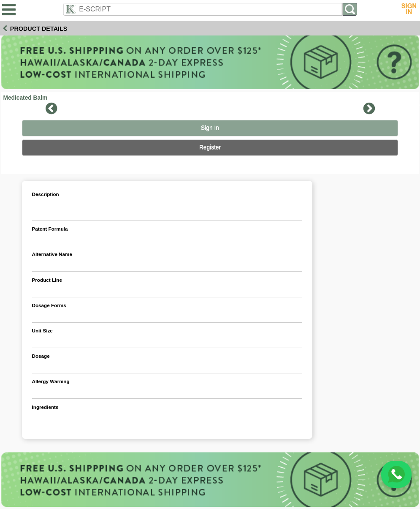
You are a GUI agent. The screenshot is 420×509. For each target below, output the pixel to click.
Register (210, 147)
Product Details (39, 29)
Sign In (210, 128)
